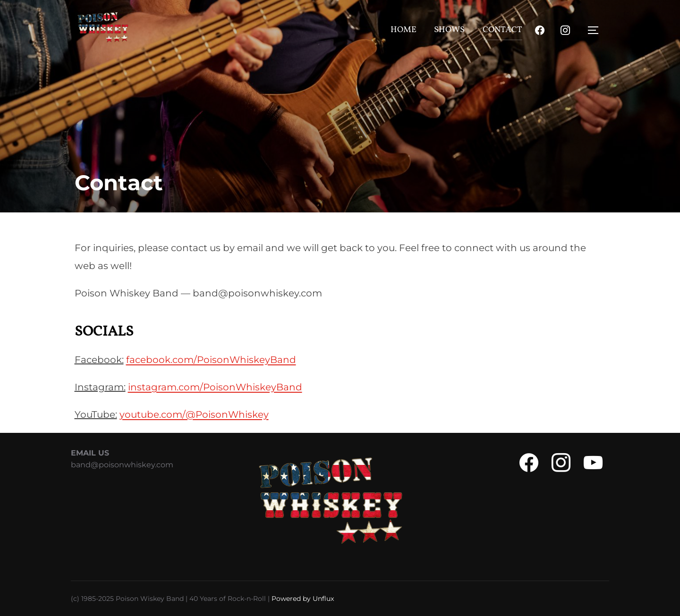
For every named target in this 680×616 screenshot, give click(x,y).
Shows (449, 30)
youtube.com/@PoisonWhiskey (194, 414)
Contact (502, 30)
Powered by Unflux (303, 599)
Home (404, 30)
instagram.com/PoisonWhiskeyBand (215, 387)
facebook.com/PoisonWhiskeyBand (211, 360)
